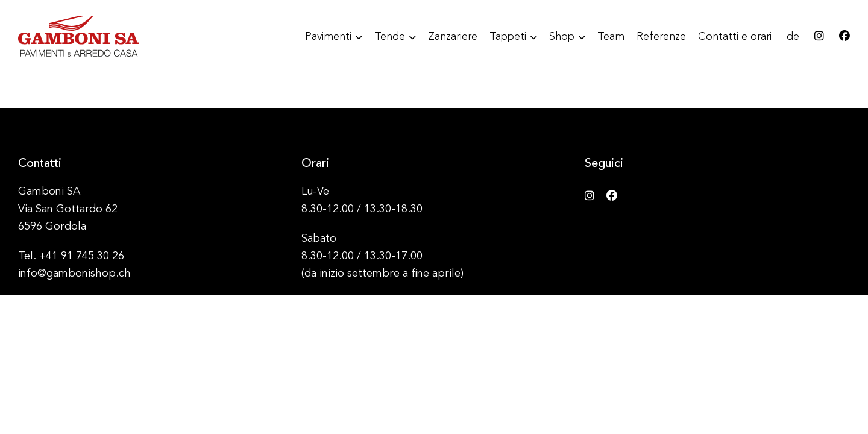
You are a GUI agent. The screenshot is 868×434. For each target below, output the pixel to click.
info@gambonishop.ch (74, 274)
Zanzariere (453, 37)
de (793, 37)
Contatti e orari (735, 37)
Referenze (661, 37)
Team (611, 37)
